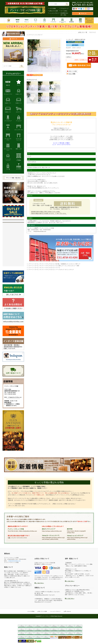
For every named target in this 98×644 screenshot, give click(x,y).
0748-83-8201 (35, 230)
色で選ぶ (58, 264)
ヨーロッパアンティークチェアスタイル (45, 264)
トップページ (30, 35)
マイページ (93, 32)
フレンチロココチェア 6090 (72, 266)
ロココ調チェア (59, 266)
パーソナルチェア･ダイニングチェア (65, 270)
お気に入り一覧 (83, 32)
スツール (58, 268)
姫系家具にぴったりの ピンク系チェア (71, 264)
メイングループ (38, 35)
